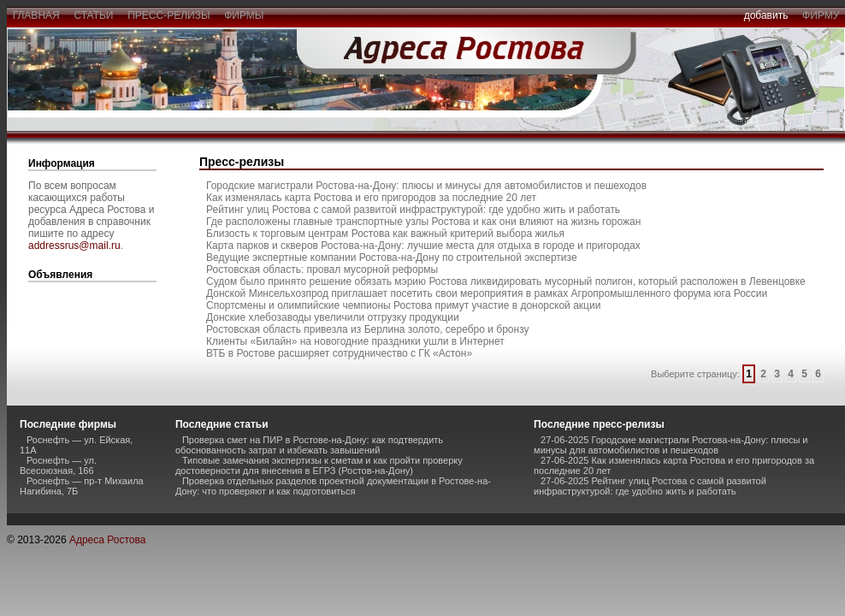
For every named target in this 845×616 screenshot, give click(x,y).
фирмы (245, 15)
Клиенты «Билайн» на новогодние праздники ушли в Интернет (355, 341)
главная (36, 15)
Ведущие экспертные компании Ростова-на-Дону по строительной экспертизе (392, 258)
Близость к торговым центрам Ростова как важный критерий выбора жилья (385, 234)
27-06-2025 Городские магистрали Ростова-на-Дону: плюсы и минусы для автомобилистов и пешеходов (671, 445)
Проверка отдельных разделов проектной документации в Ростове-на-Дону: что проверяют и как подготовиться (333, 486)
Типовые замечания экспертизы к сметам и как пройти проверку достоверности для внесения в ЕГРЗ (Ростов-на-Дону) (319, 465)
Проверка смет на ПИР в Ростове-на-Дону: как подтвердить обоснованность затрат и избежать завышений (309, 445)
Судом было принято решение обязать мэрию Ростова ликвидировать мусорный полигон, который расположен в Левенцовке (506, 281)
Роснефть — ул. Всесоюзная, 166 (58, 465)
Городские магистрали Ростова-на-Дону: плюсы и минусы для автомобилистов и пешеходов (426, 186)
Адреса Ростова (107, 540)
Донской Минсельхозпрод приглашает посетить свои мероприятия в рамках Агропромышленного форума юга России (487, 293)
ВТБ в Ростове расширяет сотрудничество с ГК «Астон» (339, 353)
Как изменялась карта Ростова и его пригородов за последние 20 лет (371, 198)
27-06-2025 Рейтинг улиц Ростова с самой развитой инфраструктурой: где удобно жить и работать (650, 486)
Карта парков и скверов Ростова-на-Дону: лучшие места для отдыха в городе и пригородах (423, 246)
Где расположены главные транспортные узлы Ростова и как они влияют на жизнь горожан (423, 222)
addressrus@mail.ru (74, 246)
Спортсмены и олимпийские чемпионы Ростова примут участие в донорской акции (403, 305)
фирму (821, 15)
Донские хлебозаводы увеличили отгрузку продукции (333, 317)
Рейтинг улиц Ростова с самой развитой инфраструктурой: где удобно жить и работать (413, 210)
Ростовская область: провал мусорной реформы (322, 269)
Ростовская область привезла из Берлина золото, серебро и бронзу (368, 329)
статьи (94, 15)
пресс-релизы (169, 15)
